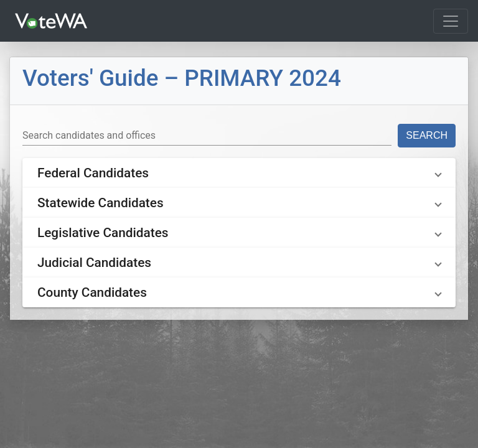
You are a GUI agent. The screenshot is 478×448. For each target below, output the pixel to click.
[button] (239, 173)
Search (427, 135)
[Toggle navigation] (451, 21)
